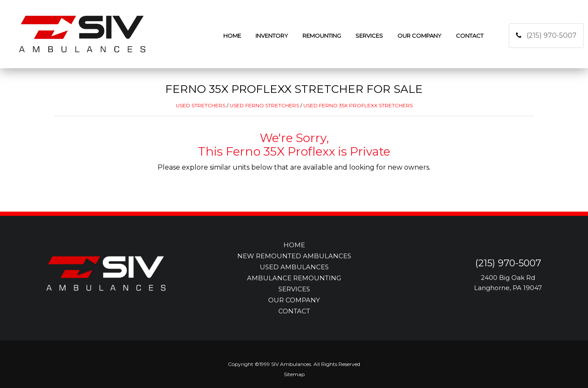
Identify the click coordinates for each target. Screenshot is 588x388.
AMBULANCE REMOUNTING (294, 278)
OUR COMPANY (294, 300)
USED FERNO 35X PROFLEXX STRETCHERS (358, 105)
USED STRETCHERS (201, 105)
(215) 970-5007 (552, 35)
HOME (294, 245)
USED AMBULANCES (294, 267)
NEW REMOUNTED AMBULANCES (294, 256)
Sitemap (294, 374)
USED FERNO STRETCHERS (264, 105)
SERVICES (294, 289)
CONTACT (294, 311)
